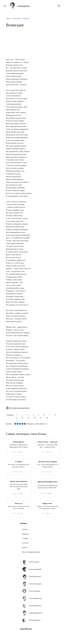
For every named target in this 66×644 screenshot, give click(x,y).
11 (28, 418)
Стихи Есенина (34, 562)
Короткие (25, 534)
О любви (25, 538)
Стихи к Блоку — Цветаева (47, 442)
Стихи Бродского (35, 620)
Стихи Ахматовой (35, 569)
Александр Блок (23, 6)
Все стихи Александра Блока (19, 408)
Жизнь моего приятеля (19, 481)
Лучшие (25, 529)
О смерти (19, 462)
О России (25, 543)
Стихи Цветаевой (35, 576)
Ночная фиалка (19, 442)
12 (35, 418)
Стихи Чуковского (35, 606)
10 (22, 418)
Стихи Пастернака (35, 584)
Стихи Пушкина (34, 591)
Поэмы (24, 548)
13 (41, 418)
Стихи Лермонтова (35, 598)
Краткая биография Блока (47, 482)
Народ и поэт (47, 503)
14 (47, 418)
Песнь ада (19, 503)
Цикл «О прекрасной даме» (31, 552)
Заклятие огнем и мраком (47, 462)
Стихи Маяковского (35, 613)
